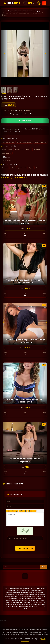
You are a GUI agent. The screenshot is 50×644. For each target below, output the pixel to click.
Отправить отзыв (25, 548)
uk (34, 3)
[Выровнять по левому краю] (21, 511)
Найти (44, 567)
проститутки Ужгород (14, 177)
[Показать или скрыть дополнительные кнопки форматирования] (34, 511)
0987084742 (25, 121)
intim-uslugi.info (8, 11)
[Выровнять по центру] (25, 511)
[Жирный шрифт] (8, 511)
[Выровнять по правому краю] (30, 511)
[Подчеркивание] (16, 511)
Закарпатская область (24, 11)
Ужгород (37, 11)
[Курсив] (12, 511)
